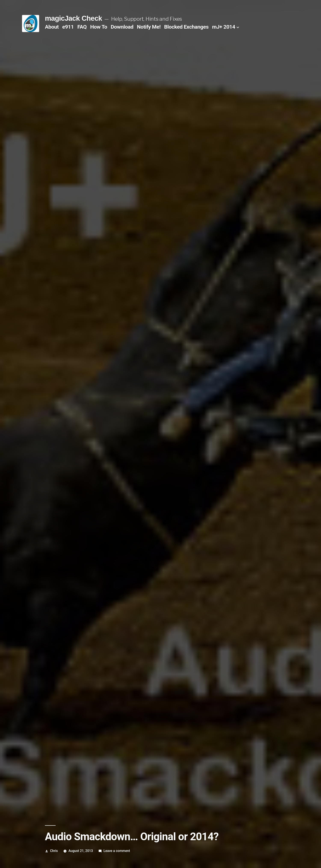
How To (99, 27)
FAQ (82, 27)
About (52, 27)
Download (122, 27)
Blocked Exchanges (186, 27)
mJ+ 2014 (224, 27)
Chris (54, 851)
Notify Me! (149, 27)
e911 (68, 27)
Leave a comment (117, 851)
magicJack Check (73, 18)
